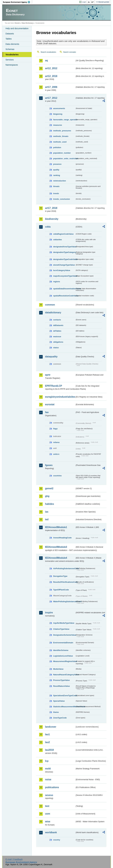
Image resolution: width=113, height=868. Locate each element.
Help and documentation (17, 28)
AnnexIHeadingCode (62, 538)
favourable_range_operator (64, 120)
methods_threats (61, 136)
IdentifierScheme (61, 650)
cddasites (57, 240)
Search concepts (70, 52)
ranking (56, 175)
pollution (57, 147)
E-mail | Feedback (14, 859)
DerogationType (60, 576)
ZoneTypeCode (60, 718)
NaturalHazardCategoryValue (64, 675)
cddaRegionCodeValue (63, 234)
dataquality (51, 357)
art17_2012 (51, 98)
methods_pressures (62, 131)
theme (56, 712)
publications (52, 787)
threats (56, 186)
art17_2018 (51, 208)
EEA (18, 2)
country (57, 840)
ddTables (57, 331)
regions (56, 282)
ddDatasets (58, 325)
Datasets (10, 34)
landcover (51, 727)
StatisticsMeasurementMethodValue (64, 707)
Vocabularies (12, 55)
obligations (58, 342)
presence (57, 164)
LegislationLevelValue (63, 656)
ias (47, 512)
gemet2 (49, 488)
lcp (47, 761)
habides (49, 504)
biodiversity (52, 219)
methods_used (60, 142)
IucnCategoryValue (62, 270)
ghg (47, 496)
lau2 (47, 742)
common (50, 305)
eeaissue (57, 337)
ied (47, 519)
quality (56, 170)
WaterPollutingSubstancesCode (64, 601)
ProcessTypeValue (61, 680)
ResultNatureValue (61, 686)
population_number (62, 153)
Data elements (12, 44)
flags (55, 429)
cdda (48, 227)
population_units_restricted (64, 158)
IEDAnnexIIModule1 (56, 527)
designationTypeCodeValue (64, 259)
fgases (49, 465)
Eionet (17, 23)
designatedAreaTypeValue (64, 247)
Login (84, 2)
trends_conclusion (62, 199)
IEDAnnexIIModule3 (56, 547)
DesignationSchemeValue (64, 635)
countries (57, 476)
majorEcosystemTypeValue (64, 276)
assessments (59, 108)
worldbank (51, 832)
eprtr (48, 375)
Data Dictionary (27, 23)
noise (48, 780)
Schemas (10, 49)
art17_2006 (51, 87)
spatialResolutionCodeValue (64, 296)
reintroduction (60, 181)
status (56, 348)
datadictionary (53, 312)
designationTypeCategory (64, 252)
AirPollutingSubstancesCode (64, 568)
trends (56, 193)
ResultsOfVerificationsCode (64, 582)
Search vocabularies (48, 52)
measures (58, 125)
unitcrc (56, 454)
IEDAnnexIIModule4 (56, 558)
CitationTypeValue (61, 629)
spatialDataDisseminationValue (64, 289)
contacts (57, 320)
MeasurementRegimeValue (64, 661)
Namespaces (12, 65)
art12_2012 (51, 68)
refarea (56, 442)
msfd (48, 769)
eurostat (50, 404)
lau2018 (49, 750)
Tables (9, 39)
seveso (49, 795)
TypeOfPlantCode (61, 590)
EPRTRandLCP (53, 386)
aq (46, 60)
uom (48, 814)
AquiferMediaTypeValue (64, 623)
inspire (49, 613)
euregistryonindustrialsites (60, 397)
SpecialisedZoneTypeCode (64, 696)
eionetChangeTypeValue (64, 265)
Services (9, 60)
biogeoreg (58, 114)
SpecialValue (59, 701)
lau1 (47, 734)
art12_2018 (51, 76)
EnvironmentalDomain (63, 643)
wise (48, 822)
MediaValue (58, 669)
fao (47, 412)
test (47, 806)
